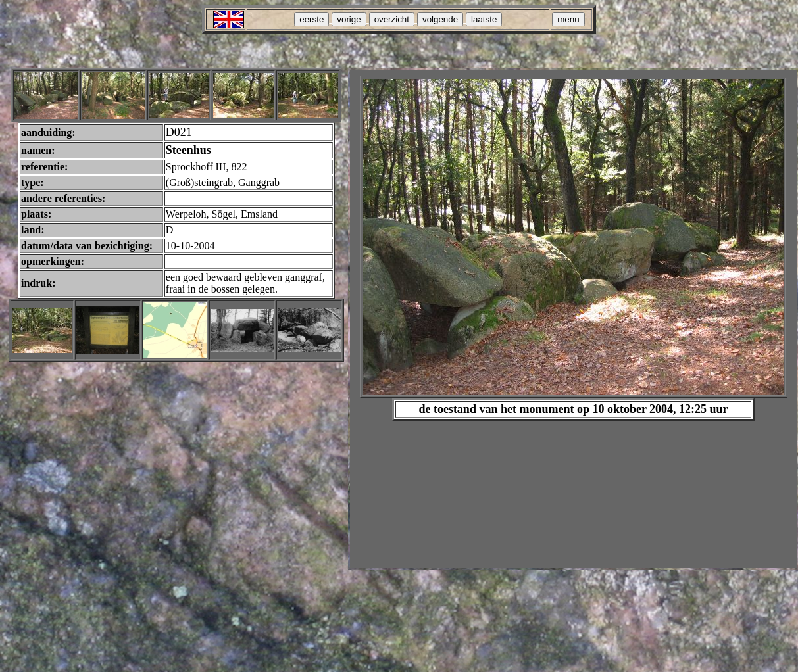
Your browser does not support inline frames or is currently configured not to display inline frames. (573, 319)
